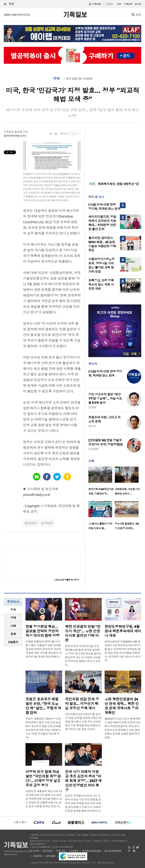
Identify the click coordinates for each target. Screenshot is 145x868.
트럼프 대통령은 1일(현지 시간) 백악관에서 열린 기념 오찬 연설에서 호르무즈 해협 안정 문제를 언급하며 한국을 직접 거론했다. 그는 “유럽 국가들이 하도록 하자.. (43, 728)
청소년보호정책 (113, 851)
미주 (119, 4)
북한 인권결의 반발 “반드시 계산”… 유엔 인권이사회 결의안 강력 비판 (83, 633)
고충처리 (38, 856)
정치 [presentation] (13, 610)
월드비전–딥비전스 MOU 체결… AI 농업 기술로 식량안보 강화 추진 (102, 244)
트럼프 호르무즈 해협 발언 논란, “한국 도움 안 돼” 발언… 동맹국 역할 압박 (43, 706)
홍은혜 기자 (21, 132)
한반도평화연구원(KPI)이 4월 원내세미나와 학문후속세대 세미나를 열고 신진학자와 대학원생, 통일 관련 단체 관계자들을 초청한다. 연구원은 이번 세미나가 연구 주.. (123, 651)
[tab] (13, 610)
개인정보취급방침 (91, 851)
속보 (92, 184)
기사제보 (74, 851)
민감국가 (32, 523)
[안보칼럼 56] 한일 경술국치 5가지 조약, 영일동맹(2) (105, 442)
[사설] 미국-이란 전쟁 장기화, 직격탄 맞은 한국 (104, 207)
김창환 (92, 407)
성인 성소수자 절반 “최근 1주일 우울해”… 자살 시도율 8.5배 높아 (105, 398)
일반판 (110, 4)
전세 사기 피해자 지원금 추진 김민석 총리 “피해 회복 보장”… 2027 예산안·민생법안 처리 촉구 (83, 781)
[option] (102, 482)
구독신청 (128, 4)
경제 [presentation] (13, 618)
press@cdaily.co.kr (15, 135)
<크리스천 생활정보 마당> (66, 580)
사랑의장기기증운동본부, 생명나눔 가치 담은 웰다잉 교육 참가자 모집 (101, 265)
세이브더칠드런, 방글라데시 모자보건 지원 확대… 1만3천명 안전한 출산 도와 (102, 223)
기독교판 (96, 4)
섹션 (9, 4)
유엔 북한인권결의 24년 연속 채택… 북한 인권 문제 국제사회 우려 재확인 (122, 706)
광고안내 (47, 851)
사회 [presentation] (13, 626)
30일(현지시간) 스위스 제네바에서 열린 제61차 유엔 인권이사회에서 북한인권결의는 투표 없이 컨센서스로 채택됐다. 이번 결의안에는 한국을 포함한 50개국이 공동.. (123, 728)
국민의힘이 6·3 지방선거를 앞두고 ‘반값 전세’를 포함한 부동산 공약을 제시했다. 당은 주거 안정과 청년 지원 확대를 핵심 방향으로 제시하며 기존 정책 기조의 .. (83, 722)
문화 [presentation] (13, 634)
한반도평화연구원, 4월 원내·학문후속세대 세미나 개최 (123, 631)
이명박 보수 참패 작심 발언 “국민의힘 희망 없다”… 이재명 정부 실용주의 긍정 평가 (43, 778)
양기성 (92, 426)
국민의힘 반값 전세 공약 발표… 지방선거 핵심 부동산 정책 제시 (82, 704)
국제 (56, 79)
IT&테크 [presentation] (13, 642)
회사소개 (34, 851)
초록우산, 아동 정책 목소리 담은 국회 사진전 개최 (101, 285)
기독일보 (48, 523)
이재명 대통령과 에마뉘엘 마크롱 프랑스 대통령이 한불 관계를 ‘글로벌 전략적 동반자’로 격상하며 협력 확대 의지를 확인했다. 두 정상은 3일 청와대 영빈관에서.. (44, 649)
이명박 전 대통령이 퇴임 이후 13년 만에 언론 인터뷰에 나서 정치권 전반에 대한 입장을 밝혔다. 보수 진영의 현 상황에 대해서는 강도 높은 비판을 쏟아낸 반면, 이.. (44, 799)
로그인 (138, 4)
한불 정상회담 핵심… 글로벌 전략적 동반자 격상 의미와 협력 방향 (42, 631)
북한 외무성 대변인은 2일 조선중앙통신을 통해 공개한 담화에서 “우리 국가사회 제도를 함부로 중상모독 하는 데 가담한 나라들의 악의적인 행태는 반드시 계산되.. (83, 655)
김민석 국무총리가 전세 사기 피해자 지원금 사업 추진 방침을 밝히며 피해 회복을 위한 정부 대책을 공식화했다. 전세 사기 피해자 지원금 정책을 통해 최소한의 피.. (83, 803)
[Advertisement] (115, 153)
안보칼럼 (93, 449)
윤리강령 (51, 856)
